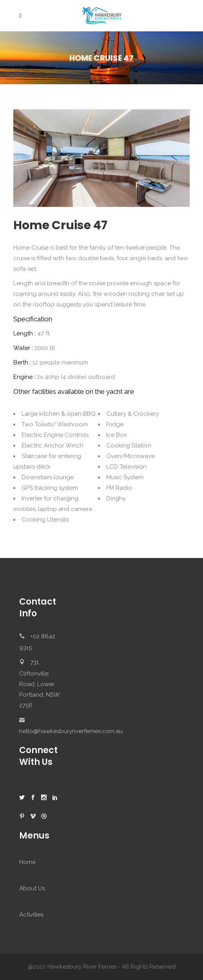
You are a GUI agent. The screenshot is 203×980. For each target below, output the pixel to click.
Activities (31, 915)
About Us (32, 888)
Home (27, 862)
